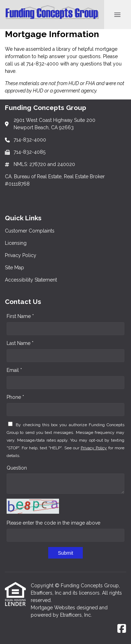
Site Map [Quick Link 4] (14, 268)
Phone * (15, 397)
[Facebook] (122, 629)
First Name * (20, 316)
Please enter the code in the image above (53, 523)
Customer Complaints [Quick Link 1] (30, 231)
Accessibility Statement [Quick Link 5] (31, 280)
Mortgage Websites (54, 608)
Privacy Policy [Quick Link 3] (21, 255)
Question (17, 468)
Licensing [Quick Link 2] (16, 243)
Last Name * (20, 343)
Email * (14, 370)
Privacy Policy (94, 448)
